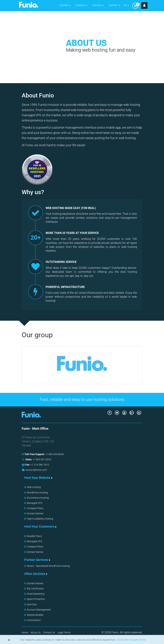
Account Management (39, 610)
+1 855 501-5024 (42, 459)
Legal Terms (64, 632)
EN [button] (126, 5)
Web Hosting (34, 487)
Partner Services (36, 560)
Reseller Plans (34, 536)
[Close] (9, 640)
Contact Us (49, 632)
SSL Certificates (35, 589)
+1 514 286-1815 (40, 465)
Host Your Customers (39, 526)
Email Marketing (35, 594)
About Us (36, 632)
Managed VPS (34, 503)
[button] (81, 5)
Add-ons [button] (98, 5)
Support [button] (115, 5)
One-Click (32, 604)
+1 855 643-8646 (55, 454)
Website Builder (35, 615)
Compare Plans (35, 508)
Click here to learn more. (131, 640)
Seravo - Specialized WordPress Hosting (48, 566)
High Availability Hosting (40, 519)
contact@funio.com (36, 470)
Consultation (34, 620)
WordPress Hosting (37, 493)
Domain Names (35, 513)
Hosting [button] (65, 5)
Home (25, 632)
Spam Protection (36, 599)
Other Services (35, 574)
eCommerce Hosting (38, 498)
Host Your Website (37, 478)
